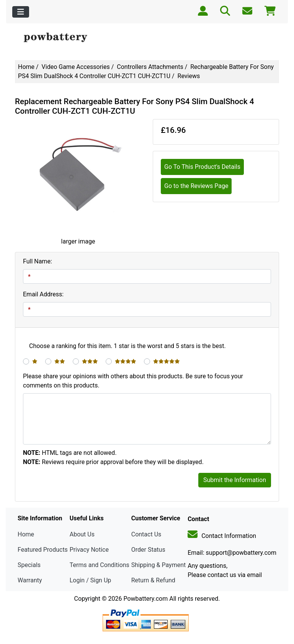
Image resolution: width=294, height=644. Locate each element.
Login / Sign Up (91, 580)
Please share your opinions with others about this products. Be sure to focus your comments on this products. (133, 381)
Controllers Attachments (150, 67)
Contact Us (146, 534)
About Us (82, 534)
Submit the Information (235, 480)
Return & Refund (153, 580)
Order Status (148, 550)
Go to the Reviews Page (196, 186)
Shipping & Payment (159, 565)
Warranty (30, 580)
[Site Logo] (59, 38)
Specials (29, 565)
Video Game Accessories (76, 67)
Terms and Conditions (100, 565)
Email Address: (43, 294)
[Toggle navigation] (21, 12)
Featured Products (43, 550)
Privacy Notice (89, 550)
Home (26, 67)
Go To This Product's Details (202, 167)
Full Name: (38, 261)
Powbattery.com (145, 599)
